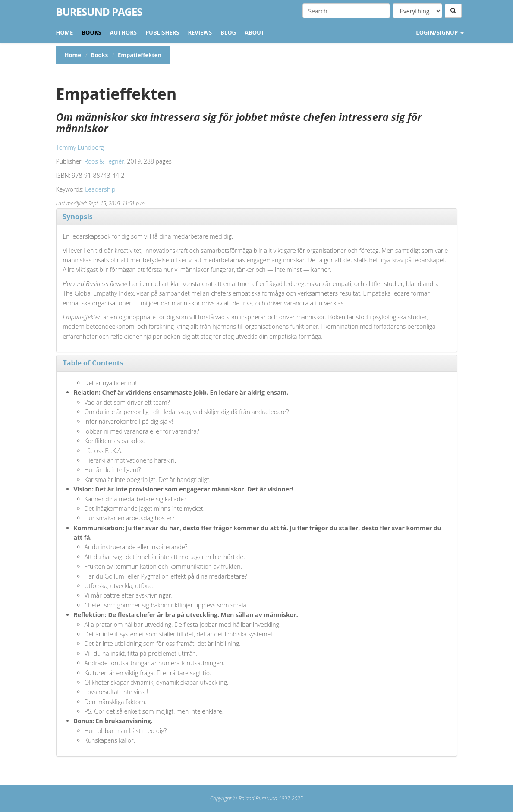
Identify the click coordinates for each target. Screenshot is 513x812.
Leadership (100, 189)
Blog (228, 32)
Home (65, 32)
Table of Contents (93, 363)
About (254, 32)
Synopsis (78, 217)
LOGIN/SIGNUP (440, 32)
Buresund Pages (99, 12)
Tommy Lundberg (80, 147)
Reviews (200, 32)
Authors (123, 32)
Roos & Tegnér (104, 161)
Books (91, 32)
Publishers (162, 32)
